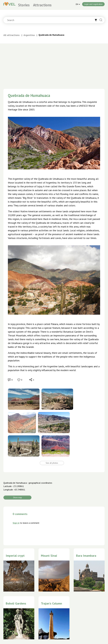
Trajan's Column (51, 603)
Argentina (29, 35)
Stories (24, 5)
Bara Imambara (86, 556)
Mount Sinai (49, 556)
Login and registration (93, 4)
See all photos (52, 463)
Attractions (42, 5)
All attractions (11, 35)
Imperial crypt (15, 556)
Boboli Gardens (16, 603)
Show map (18, 497)
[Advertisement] (54, 65)
